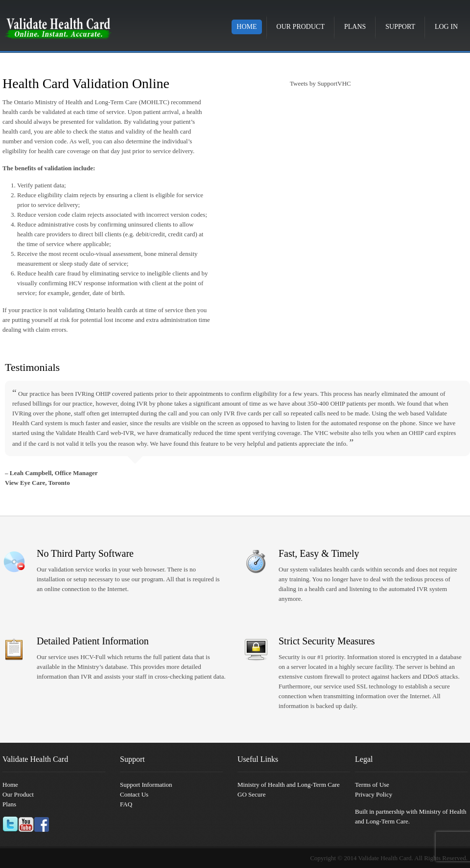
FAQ (126, 804)
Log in (446, 27)
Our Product (301, 27)
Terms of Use (372, 785)
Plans (355, 27)
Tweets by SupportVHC (320, 83)
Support (400, 27)
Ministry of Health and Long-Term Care (289, 785)
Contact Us (134, 794)
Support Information (146, 785)
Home (247, 27)
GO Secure (251, 794)
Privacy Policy (374, 794)
